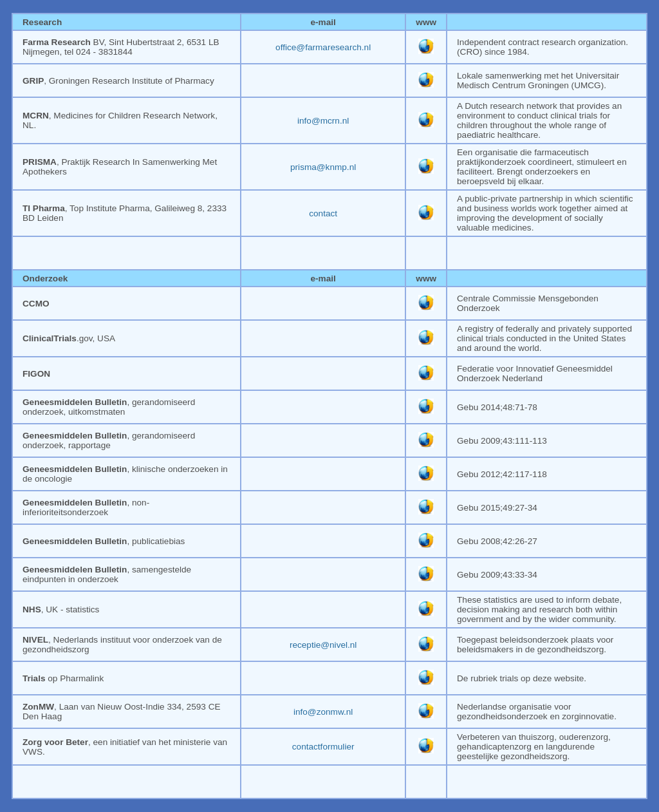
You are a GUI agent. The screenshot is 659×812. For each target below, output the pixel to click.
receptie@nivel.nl (323, 645)
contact (323, 213)
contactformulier (323, 747)
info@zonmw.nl (323, 712)
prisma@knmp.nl (323, 167)
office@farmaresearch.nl (323, 47)
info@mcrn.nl (323, 121)
